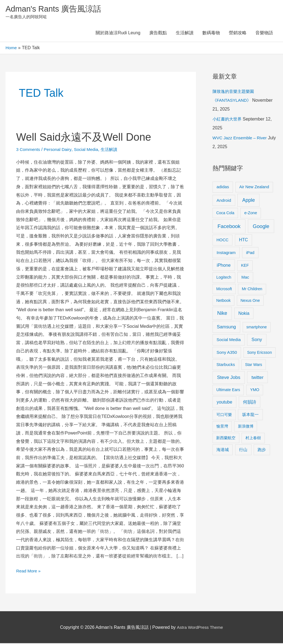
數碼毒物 (211, 34)
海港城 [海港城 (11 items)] (223, 451)
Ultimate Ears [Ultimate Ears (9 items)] (228, 391)
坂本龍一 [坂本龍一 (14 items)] (250, 415)
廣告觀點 (158, 34)
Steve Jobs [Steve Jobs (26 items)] (229, 378)
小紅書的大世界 (228, 120)
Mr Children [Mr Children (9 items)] (252, 290)
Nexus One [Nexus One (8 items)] (250, 301)
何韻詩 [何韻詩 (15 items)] (250, 403)
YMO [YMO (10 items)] (255, 391)
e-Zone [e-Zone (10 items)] (251, 214)
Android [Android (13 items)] (224, 201)
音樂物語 (264, 34)
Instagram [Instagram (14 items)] (226, 253)
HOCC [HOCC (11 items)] (222, 241)
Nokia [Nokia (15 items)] (244, 314)
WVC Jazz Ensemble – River (241, 139)
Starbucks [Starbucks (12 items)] (226, 365)
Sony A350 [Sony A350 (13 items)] (227, 353)
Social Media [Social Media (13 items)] (229, 340)
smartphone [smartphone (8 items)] (256, 328)
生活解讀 (185, 34)
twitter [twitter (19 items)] (257, 378)
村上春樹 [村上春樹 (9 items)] (253, 439)
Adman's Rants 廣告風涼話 (55, 9)
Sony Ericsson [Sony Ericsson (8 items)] (259, 353)
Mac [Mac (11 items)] (245, 278)
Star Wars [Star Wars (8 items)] (254, 365)
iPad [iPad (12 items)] (250, 253)
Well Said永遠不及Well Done (87, 138)
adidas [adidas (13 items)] (223, 188)
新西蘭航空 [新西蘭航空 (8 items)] (226, 439)
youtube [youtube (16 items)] (224, 403)
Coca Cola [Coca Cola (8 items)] (225, 214)
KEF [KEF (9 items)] (245, 266)
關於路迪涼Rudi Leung (118, 34)
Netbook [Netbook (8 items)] (223, 301)
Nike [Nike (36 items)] (222, 314)
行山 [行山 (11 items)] (243, 451)
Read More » (29, 571)
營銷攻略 (238, 34)
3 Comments (29, 150)
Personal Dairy (59, 150)
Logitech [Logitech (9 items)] (224, 278)
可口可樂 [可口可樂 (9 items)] (224, 415)
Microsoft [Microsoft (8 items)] (224, 290)
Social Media (89, 150)
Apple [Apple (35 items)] (248, 201)
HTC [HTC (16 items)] (243, 241)
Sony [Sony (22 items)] (257, 340)
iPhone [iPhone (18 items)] (224, 266)
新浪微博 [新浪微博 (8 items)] (246, 427)
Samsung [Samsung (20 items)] (226, 328)
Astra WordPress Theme (200, 628)
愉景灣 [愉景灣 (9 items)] (222, 427)
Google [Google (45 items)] (261, 227)
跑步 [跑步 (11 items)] (262, 451)
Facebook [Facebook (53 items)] (229, 227)
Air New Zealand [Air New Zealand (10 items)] (254, 188)
